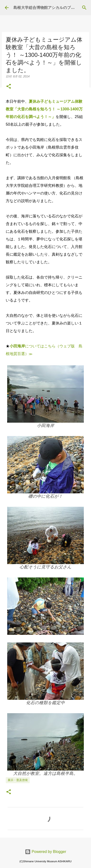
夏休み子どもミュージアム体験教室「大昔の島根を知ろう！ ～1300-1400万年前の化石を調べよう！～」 (44, 109)
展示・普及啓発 (18, 780)
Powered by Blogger (46, 852)
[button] (9, 87)
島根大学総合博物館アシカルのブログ (46, 7)
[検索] (84, 8)
